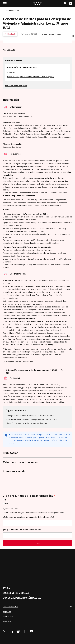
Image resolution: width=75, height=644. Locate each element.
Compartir (11, 50)
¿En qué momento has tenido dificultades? (22, 529)
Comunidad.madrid (10, 607)
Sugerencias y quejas (16, 593)
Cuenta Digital (73, 2)
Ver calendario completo (16, 86)
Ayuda (6, 588)
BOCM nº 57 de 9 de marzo (50, 393)
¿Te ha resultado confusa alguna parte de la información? (29, 517)
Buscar (68, 2)
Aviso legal (7, 621)
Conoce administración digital (22, 598)
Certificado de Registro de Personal (19, 318)
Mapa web (7, 612)
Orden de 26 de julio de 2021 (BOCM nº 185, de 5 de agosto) (31, 77)
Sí (6, 500)
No (7, 503)
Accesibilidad (8, 616)
